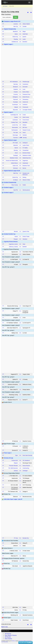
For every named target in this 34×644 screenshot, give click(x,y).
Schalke (25, 26)
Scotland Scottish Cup (10, 234)
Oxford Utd (25, 102)
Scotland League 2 (9, 193)
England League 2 (9, 112)
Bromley (16, 150)
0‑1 (20, 89)
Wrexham (15, 168)
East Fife (16, 190)
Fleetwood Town (27, 94)
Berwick (16, 232)
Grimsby (25, 138)
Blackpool (15, 87)
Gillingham (15, 97)
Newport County (27, 130)
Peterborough (26, 82)
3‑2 (20, 247)
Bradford (16, 89)
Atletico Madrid (26, 24)
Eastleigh (16, 155)
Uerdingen (25, 471)
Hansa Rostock (26, 466)
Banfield (25, 247)
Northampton (15, 130)
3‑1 (20, 259)
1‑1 (20, 37)
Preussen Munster (13, 466)
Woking (24, 177)
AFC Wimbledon (14, 82)
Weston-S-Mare (26, 180)
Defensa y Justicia (13, 247)
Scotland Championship (10, 182)
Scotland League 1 (9, 187)
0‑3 (20, 39)
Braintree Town (26, 166)
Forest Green (26, 120)
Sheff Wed (25, 34)
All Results (8, 637)
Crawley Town (14, 122)
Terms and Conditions (23, 641)
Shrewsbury (25, 99)
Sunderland (25, 84)
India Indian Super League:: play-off (13, 499)
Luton (24, 89)
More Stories (8, 639)
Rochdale (15, 102)
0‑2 (20, 34)
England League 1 (9, 44)
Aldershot (15, 145)
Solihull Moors (14, 163)
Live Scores (5, 6)
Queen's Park (26, 232)
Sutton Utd (15, 166)
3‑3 (20, 150)
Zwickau (16, 471)
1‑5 (20, 487)
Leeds (24, 39)
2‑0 (20, 42)
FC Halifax (25, 148)
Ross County (15, 185)
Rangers (16, 239)
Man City (16, 26)
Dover (16, 153)
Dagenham (25, 161)
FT (3, 24)
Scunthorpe (15, 105)
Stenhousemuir (26, 190)
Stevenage (15, 135)
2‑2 (20, 395)
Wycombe (15, 110)
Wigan (24, 32)
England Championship (10, 29)
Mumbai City (26, 538)
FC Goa (16, 538)
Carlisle (16, 117)
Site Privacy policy (5, 642)
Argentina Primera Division (11, 242)
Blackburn (15, 32)
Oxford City (15, 177)
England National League (10, 140)
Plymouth (16, 99)
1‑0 (20, 82)
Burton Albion (26, 92)
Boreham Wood (26, 153)
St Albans (15, 180)
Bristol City (15, 37)
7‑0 (20, 26)
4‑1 (20, 105)
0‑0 (20, 84)
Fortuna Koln (15, 460)
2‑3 (20, 107)
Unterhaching (26, 468)
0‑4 (20, 455)
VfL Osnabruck (26, 460)
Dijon (17, 455)
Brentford (25, 42)
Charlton (16, 92)
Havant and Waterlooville (12, 161)
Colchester (15, 120)
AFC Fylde (15, 143)
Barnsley (16, 84)
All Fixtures (8, 634)
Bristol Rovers (26, 97)
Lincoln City (15, 125)
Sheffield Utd (15, 42)
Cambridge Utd (14, 115)
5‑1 (20, 610)
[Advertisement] (17, 63)
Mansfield (25, 122)
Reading (16, 39)
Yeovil (24, 133)
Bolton (16, 34)
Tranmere (15, 138)
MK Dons (25, 127)
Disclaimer (29, 641)
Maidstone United (27, 155)
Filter (16, 17)
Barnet (16, 148)
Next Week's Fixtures (11, 635)
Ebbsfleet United (14, 158)
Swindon (25, 135)
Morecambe (15, 127)
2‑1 (20, 92)
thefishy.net (14, 641)
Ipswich (24, 37)
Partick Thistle (26, 237)
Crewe (24, 115)
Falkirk (24, 185)
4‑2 (20, 127)
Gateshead (25, 163)
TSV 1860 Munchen (13, 468)
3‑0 (20, 24)
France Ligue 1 (8, 453)
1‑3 (20, 110)
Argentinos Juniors (13, 244)
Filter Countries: (6, 14)
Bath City (16, 173)
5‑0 (20, 478)
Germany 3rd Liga (8, 458)
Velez (24, 244)
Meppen (16, 463)
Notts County (26, 117)
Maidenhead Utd (27, 158)
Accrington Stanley (27, 110)
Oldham (25, 125)
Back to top (4, 627)
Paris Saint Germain (27, 455)
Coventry (16, 94)
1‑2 (20, 145)
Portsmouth (25, 107)
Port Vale (16, 133)
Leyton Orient (26, 145)
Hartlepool (25, 143)
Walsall (16, 107)
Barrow (24, 168)
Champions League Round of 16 (12, 21)
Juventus (16, 24)
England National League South (12, 171)
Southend (25, 105)
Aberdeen (25, 239)
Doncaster (25, 87)
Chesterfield (26, 150)
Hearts (16, 237)
